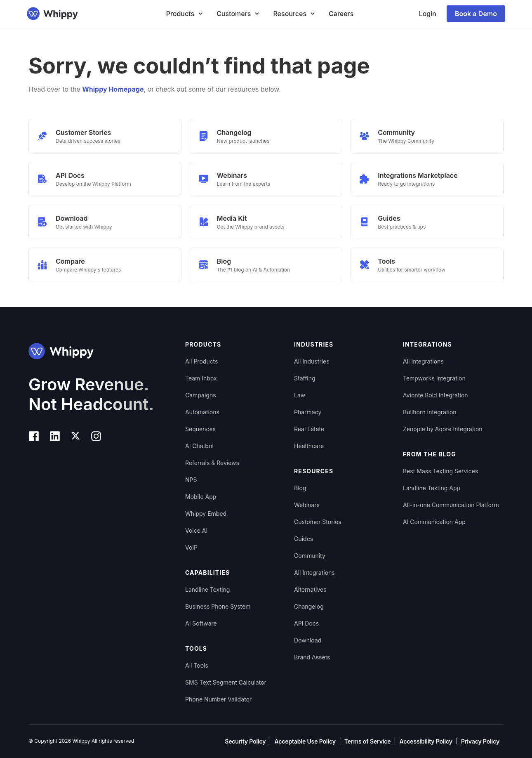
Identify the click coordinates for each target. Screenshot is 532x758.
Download (308, 640)
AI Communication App (434, 522)
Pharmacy (308, 412)
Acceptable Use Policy (305, 741)
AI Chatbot (200, 446)
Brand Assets (312, 657)
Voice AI (196, 530)
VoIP (191, 547)
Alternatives (310, 589)
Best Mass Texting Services (440, 471)
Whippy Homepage (113, 89)
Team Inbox (201, 378)
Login (428, 14)
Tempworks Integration (434, 378)
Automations (202, 412)
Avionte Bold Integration (435, 395)
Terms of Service (368, 741)
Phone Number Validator (218, 699)
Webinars (307, 505)
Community (310, 556)
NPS (191, 480)
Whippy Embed (206, 514)
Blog (300, 488)
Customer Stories (318, 522)
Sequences (200, 429)
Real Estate (309, 429)
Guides (304, 539)
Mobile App (201, 497)
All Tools (197, 665)
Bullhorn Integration (430, 412)
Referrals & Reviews (212, 463)
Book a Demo (476, 14)
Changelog (309, 606)
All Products (201, 361)
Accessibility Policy (426, 741)
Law (300, 395)
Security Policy (245, 741)
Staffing (305, 378)
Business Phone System (218, 606)
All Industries (312, 361)
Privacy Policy (480, 741)
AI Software (201, 623)
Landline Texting (207, 589)
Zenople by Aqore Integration (443, 429)
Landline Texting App (432, 488)
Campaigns (201, 395)
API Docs (306, 623)
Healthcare (309, 446)
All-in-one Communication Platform (451, 505)
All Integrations (314, 573)
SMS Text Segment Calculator (226, 682)
